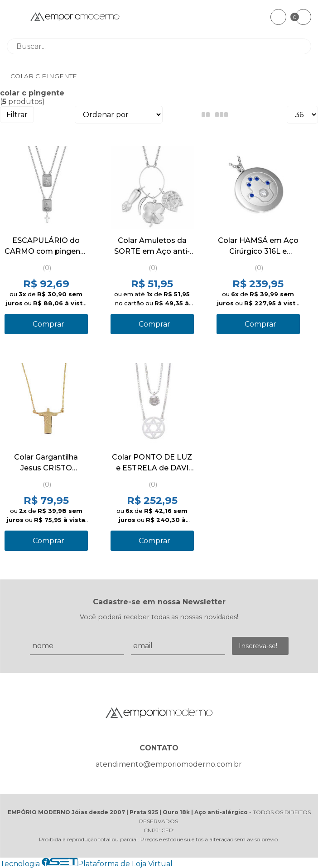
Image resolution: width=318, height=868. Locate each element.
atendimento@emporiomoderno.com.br (169, 764)
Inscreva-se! (258, 646)
